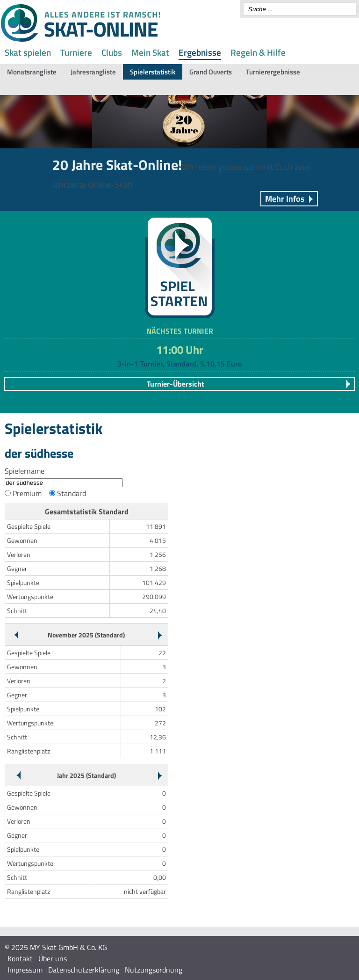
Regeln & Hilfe (258, 52)
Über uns (53, 958)
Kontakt (20, 958)
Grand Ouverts (211, 72)
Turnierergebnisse (273, 72)
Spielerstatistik (153, 72)
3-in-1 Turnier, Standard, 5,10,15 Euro (179, 364)
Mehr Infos (285, 199)
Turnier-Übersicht (176, 384)
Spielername (25, 471)
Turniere (76, 52)
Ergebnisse (200, 52)
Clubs (112, 52)
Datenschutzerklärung (84, 970)
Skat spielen (28, 52)
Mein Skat (150, 52)
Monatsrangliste (32, 72)
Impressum (25, 970)
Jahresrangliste (93, 72)
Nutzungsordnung (154, 970)
